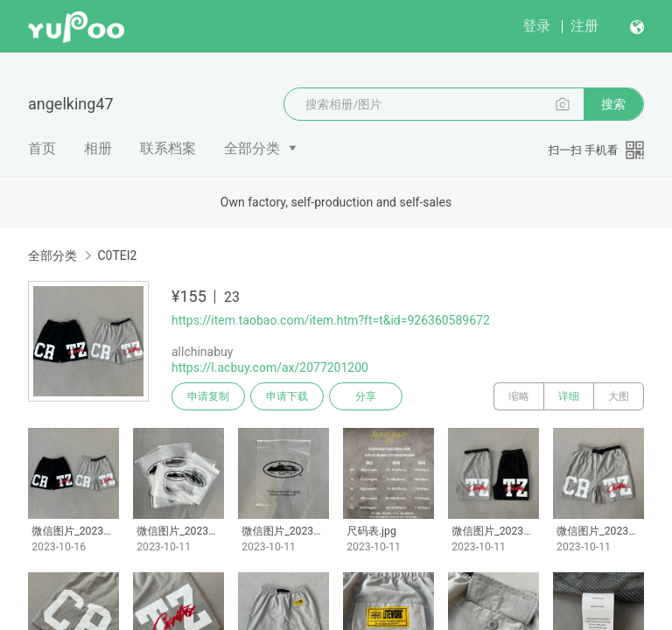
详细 (569, 396)
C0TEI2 (117, 255)
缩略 (519, 396)
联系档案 (168, 148)
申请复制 (208, 396)
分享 (366, 396)
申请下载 (287, 396)
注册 (584, 26)
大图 (619, 396)
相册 (98, 148)
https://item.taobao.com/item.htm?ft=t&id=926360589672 (331, 320)
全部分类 (252, 148)
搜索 (613, 104)
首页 (42, 148)
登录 (536, 26)
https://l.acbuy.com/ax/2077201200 (270, 367)
